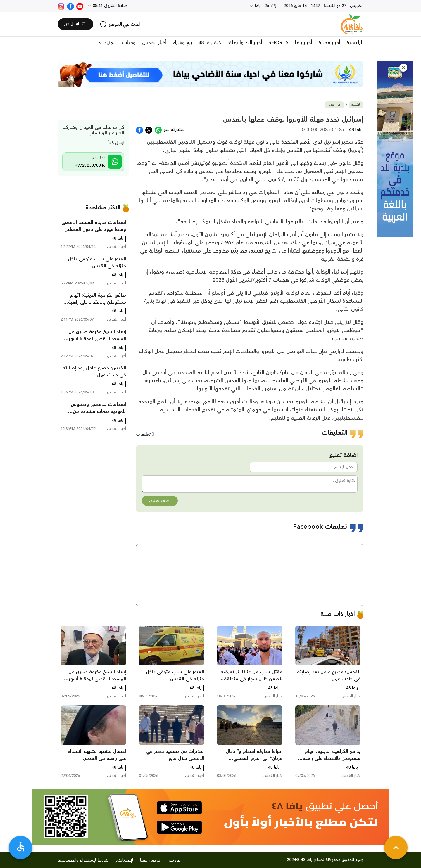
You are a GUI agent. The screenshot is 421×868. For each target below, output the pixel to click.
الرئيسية (355, 43)
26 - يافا (265, 6)
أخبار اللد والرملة (245, 43)
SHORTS (278, 43)
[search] (120, 24)
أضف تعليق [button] (160, 501)
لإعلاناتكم (124, 860)
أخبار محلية (329, 43)
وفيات (129, 43)
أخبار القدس (154, 43)
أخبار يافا (303, 43)
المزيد (109, 43)
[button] (403, 68)
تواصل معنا (150, 860)
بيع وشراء (182, 43)
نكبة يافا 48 (210, 43)
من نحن (174, 860)
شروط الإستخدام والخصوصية (83, 860)
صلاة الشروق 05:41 (109, 6)
